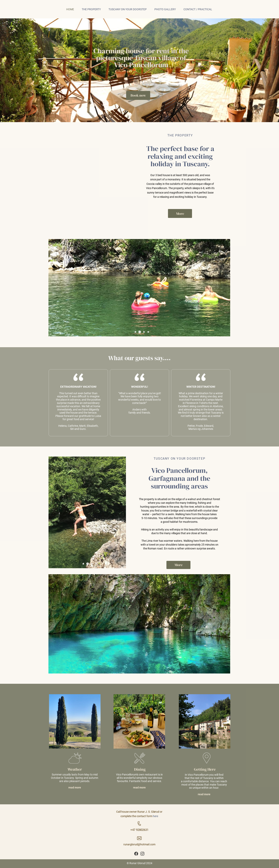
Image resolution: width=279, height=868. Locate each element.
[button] (135, 332)
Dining (140, 769)
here (155, 816)
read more (75, 787)
